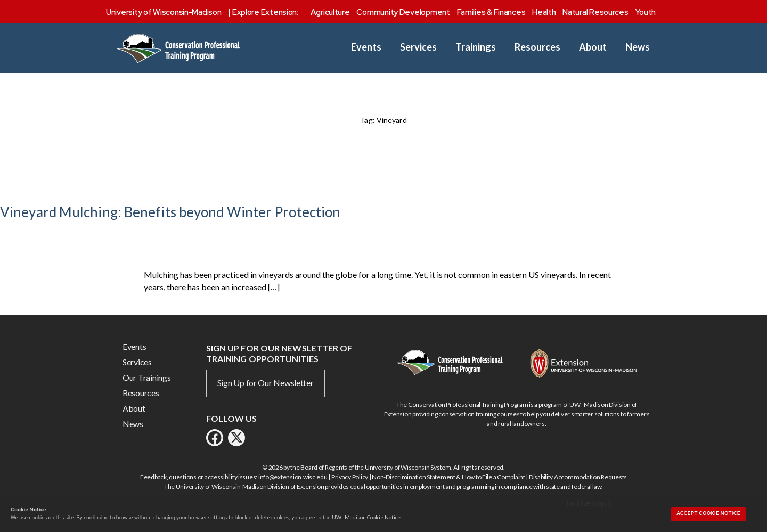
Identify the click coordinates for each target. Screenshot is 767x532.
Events (366, 47)
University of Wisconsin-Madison (164, 12)
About (593, 47)
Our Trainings (147, 377)
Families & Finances (491, 12)
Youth (645, 12)
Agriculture (330, 12)
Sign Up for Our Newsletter (266, 383)
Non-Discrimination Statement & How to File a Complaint (448, 477)
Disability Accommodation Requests (578, 477)
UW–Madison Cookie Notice (366, 517)
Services (418, 47)
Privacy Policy (350, 477)
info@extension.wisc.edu (293, 477)
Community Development (403, 12)
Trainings (476, 47)
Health (544, 12)
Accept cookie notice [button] (708, 513)
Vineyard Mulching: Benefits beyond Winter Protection (170, 212)
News (638, 47)
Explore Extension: (265, 12)
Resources (537, 47)
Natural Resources (595, 12)
